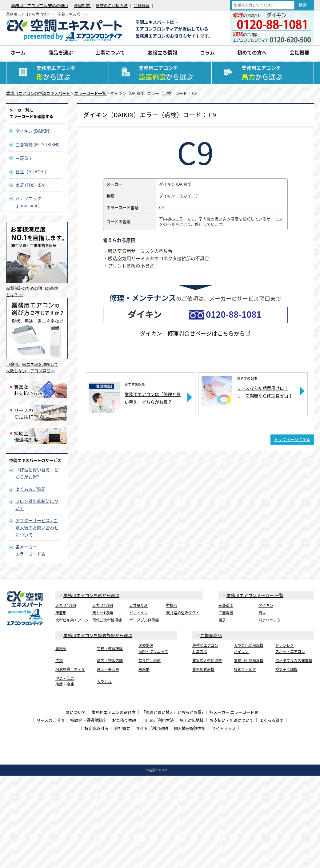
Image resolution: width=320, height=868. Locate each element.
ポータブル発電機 (144, 620)
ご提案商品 (211, 635)
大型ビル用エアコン (72, 620)
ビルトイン (138, 613)
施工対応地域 (192, 720)
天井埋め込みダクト (183, 613)
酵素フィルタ (245, 669)
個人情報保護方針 (190, 728)
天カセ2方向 (103, 605)
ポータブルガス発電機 (294, 660)
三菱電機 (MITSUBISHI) (38, 144)
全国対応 (82, 5)
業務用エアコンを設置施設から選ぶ (98, 635)
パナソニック (270, 620)
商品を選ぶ (61, 52)
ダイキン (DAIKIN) (33, 131)
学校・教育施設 (110, 648)
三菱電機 (226, 613)
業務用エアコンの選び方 (114, 712)
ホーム (18, 52)
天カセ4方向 (66, 605)
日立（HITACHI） (32, 172)
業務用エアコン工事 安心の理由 (40, 5)
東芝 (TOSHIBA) (31, 185)
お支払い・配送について (232, 720)
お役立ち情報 (162, 52)
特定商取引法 (96, 728)
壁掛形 (172, 605)
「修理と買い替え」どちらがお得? (172, 712)
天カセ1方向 (103, 613)
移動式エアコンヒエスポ (205, 648)
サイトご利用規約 (152, 728)
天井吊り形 (138, 605)
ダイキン (266, 605)
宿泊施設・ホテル (70, 669)
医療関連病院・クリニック (153, 648)
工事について (110, 52)
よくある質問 (271, 720)
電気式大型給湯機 (107, 620)
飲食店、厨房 (150, 660)
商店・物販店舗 (110, 660)
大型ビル (104, 681)
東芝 (222, 620)
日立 (262, 613)
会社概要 (142, 5)
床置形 (61, 613)
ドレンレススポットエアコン (290, 648)
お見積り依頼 (124, 720)
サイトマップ (224, 728)
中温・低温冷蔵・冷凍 (65, 681)
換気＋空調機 (286, 669)
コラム (207, 52)
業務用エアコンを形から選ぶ (91, 595)
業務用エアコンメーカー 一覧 (255, 595)
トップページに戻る (292, 439)
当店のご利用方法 (112, 5)
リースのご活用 (50, 720)
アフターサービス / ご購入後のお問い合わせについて (37, 527)
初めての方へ (252, 52)
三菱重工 (24, 158)
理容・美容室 (108, 669)
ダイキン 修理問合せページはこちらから (196, 333)
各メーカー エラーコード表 (234, 712)
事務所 (61, 648)
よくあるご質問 (30, 489)
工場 (59, 660)
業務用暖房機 (203, 669)
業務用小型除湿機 (249, 660)
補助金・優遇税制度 (88, 720)
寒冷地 (144, 669)
